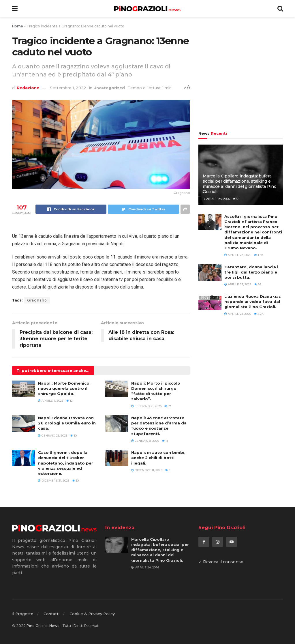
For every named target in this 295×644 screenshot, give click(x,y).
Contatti (51, 614)
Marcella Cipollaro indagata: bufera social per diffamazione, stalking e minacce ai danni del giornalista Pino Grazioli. (240, 184)
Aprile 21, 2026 (238, 314)
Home (18, 26)
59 (236, 199)
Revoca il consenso (223, 562)
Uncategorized (109, 88)
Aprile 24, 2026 (216, 199)
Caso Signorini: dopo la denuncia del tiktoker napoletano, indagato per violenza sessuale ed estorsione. (66, 463)
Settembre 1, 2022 (68, 88)
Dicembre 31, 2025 (54, 481)
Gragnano (37, 300)
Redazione (28, 88)
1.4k (259, 255)
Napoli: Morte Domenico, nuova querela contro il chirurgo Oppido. (64, 388)
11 (165, 441)
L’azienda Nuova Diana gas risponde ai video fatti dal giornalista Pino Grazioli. (253, 302)
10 (73, 436)
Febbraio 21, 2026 (146, 406)
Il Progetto (23, 614)
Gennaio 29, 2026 (53, 436)
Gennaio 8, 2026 (145, 441)
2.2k (259, 314)
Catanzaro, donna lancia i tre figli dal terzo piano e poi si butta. (251, 272)
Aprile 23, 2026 (238, 255)
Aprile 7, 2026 (51, 401)
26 (258, 284)
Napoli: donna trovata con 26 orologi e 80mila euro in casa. (67, 423)
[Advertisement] (241, 75)
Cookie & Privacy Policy (92, 614)
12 (69, 401)
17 (168, 406)
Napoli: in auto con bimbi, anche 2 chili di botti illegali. (158, 458)
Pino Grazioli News (43, 626)
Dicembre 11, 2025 (147, 470)
